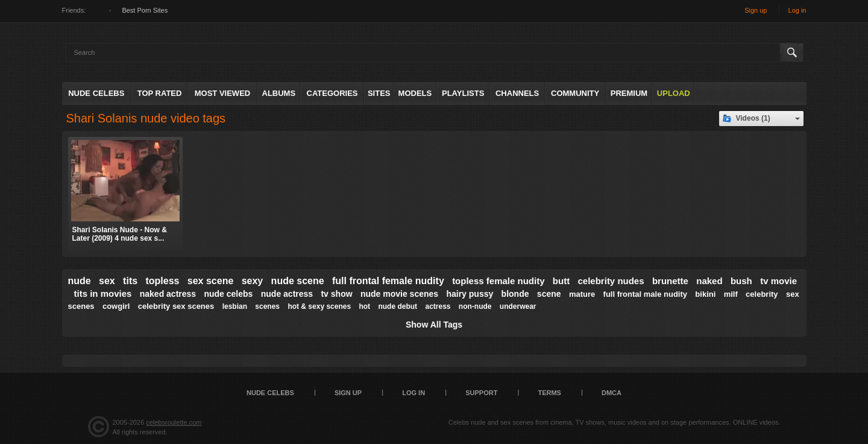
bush (741, 281)
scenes (267, 306)
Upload (674, 93)
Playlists (463, 93)
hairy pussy (470, 294)
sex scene (211, 281)
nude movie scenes (399, 294)
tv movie (778, 281)
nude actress (287, 294)
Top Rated (160, 93)
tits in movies (103, 293)
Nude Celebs (96, 93)
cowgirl (116, 306)
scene (549, 294)
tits (130, 281)
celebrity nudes (611, 281)
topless (162, 281)
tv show (336, 294)
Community (575, 93)
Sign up (756, 10)
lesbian (235, 306)
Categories (332, 93)
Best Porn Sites (145, 10)
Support (481, 393)
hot (364, 306)
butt (561, 281)
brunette (670, 281)
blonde (515, 294)
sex (107, 281)
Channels (517, 93)
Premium (629, 93)
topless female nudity (498, 281)
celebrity (762, 294)
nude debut (398, 306)
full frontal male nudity (645, 294)
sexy (253, 281)
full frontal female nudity (388, 281)
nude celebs (228, 294)
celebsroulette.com (174, 422)
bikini (705, 294)
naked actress (168, 294)
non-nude (475, 306)
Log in (797, 10)
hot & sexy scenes (319, 306)
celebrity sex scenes (176, 306)
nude (80, 281)
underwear (518, 306)
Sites (379, 93)
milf (731, 294)
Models (415, 93)
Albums (279, 93)
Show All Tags (434, 325)
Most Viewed (222, 93)
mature (582, 294)
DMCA (612, 393)
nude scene (298, 281)
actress (438, 306)
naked (709, 281)
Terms (549, 393)
